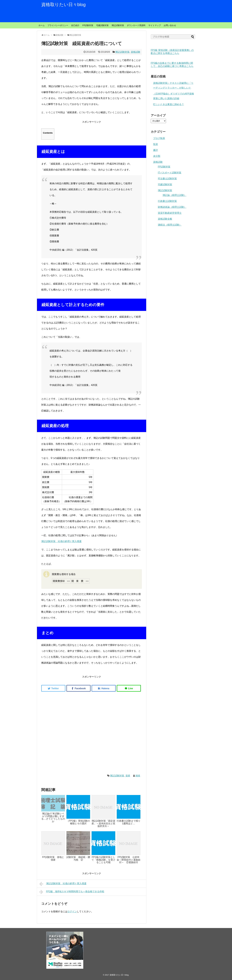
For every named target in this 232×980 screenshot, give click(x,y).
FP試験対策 (88, 25)
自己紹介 (75, 25)
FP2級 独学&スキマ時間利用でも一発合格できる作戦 (72, 892)
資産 (128, 776)
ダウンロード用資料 (136, 25)
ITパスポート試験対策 (170, 173)
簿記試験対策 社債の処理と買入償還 (61, 541)
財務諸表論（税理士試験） (172, 207)
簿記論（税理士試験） (174, 195)
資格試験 (136, 52)
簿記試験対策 (118, 25)
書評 (156, 150)
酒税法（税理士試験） (170, 225)
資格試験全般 (165, 219)
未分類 (157, 156)
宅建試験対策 (102, 25)
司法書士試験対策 (167, 179)
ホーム (42, 25)
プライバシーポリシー (58, 25)
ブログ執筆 (159, 138)
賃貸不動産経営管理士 (170, 213)
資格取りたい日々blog (63, 5)
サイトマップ (155, 25)
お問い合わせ (170, 25)
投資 (156, 144)
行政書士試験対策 (167, 201)
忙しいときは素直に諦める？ (169, 104)
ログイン (72, 911)
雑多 (138, 776)
